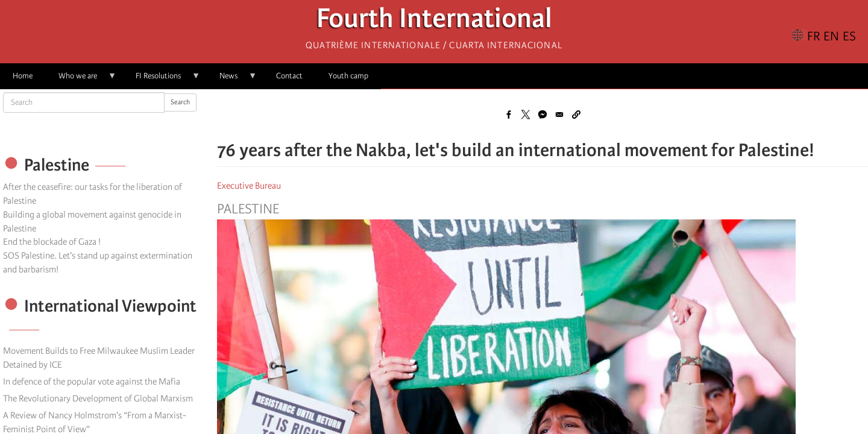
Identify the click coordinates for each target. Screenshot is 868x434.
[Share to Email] (559, 115)
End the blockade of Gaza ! (52, 242)
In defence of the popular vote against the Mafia (92, 382)
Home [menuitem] (23, 76)
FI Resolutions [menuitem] (162, 80)
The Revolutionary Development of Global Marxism (98, 398)
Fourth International (434, 21)
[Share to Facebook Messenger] (542, 115)
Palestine (248, 209)
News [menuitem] (232, 80)
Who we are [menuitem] (81, 80)
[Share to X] (526, 115)
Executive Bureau (249, 186)
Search (180, 102)
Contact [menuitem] (289, 76)
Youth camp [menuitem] (348, 76)
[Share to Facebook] (509, 115)
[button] (576, 115)
